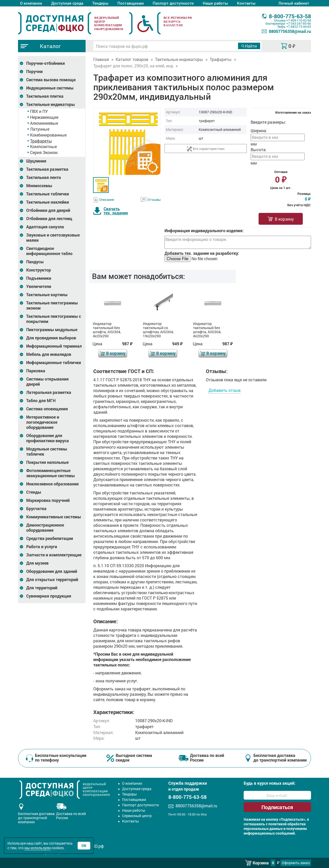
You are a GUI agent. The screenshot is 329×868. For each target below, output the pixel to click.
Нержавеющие (44, 117)
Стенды (34, 492)
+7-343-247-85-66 (299, 23)
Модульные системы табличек (47, 451)
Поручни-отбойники (45, 63)
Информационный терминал (54, 346)
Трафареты (41, 141)
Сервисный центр (137, 816)
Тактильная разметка (47, 169)
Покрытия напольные (47, 462)
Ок (84, 846)
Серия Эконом (44, 152)
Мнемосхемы (39, 186)
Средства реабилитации (50, 538)
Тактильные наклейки (48, 202)
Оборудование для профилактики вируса (48, 438)
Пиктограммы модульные (52, 330)
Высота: (259, 150)
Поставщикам (131, 3)
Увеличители (39, 286)
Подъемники (39, 278)
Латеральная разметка (49, 392)
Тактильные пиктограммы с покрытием (54, 319)
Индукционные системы (50, 88)
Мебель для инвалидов (49, 354)
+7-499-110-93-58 (299, 20)
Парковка (36, 371)
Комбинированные (48, 135)
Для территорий (42, 588)
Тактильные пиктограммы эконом (52, 305)
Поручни (34, 71)
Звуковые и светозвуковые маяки (53, 238)
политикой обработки (287, 824)
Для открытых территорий (52, 580)
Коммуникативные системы (54, 517)
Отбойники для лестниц (49, 219)
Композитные (43, 146)
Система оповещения (47, 409)
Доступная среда (67, 3)
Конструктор (39, 270)
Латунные (40, 129)
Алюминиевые (44, 123)
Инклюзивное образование (52, 484)
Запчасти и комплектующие (54, 555)
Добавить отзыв (225, 390)
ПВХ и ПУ (39, 111)
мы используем (38, 848)
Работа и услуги (42, 547)
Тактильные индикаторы (51, 104)
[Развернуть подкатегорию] (21, 63)
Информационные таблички (54, 363)
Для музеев (37, 563)
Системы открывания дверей (47, 382)
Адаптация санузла (45, 227)
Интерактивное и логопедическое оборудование (43, 422)
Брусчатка (36, 509)
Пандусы (35, 262)
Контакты (246, 3)
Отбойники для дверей (48, 210)
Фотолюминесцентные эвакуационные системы (51, 473)
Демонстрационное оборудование (45, 528)
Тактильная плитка (45, 96)
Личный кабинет (294, 3)
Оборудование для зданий (52, 571)
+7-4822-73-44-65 (299, 26)
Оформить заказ (296, 863)
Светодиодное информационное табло (49, 251)
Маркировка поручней (48, 500)
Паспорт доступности (173, 3)
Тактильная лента (44, 177)
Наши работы (215, 3)
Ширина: (259, 130)
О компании (31, 3)
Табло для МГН (41, 401)
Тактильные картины (47, 295)
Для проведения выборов (51, 338)
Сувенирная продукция (49, 596)
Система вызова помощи (51, 80)
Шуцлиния (36, 161)
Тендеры (100, 3)
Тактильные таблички (48, 194)
